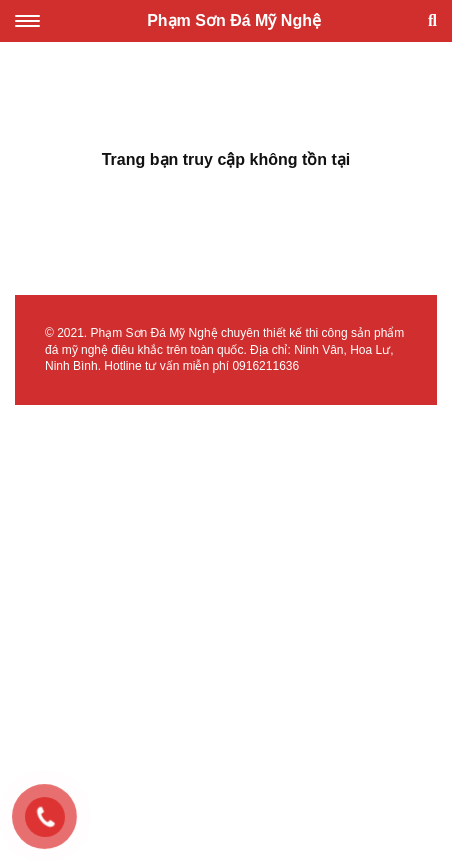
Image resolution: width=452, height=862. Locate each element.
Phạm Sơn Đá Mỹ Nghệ (234, 20)
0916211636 (265, 366)
